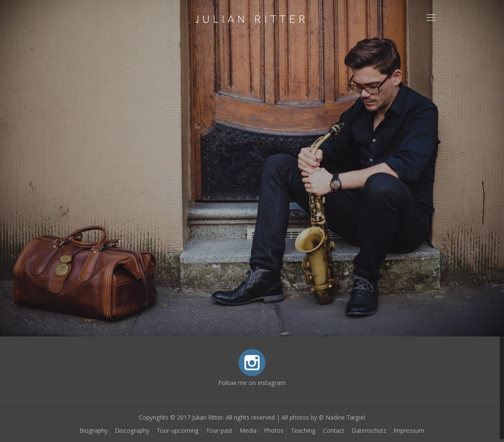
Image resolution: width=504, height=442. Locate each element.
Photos (274, 431)
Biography (93, 431)
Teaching (303, 431)
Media (248, 431)
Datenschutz (369, 431)
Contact (334, 431)
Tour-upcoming (178, 431)
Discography (132, 431)
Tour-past (219, 431)
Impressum (409, 431)
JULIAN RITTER (252, 19)
